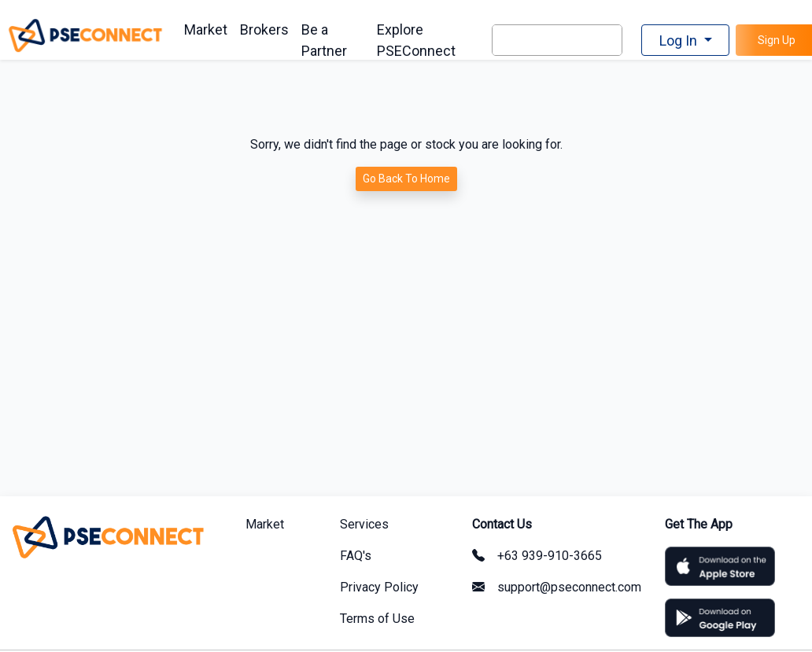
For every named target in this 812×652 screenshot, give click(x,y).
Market (206, 29)
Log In (680, 41)
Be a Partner (324, 40)
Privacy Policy (379, 587)
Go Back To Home (406, 179)
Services (364, 524)
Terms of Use (377, 619)
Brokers (264, 29)
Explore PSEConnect (416, 40)
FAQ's (356, 556)
